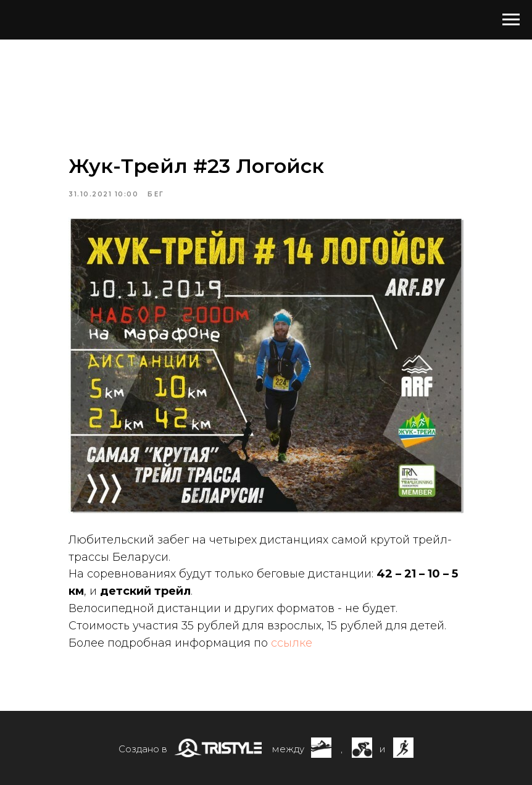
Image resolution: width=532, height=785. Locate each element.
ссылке (292, 643)
